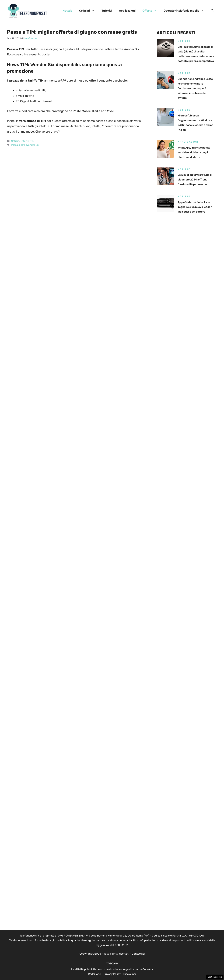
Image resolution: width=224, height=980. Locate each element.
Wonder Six (33, 145)
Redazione (94, 974)
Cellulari (89, 11)
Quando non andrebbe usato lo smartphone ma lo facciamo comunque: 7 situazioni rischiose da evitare (195, 88)
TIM (32, 141)
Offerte (151, 11)
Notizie (67, 11)
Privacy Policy (112, 974)
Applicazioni (127, 11)
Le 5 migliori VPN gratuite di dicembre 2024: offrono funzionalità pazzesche (195, 180)
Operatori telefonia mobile (185, 11)
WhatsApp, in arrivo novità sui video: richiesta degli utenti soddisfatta (194, 152)
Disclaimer (130, 974)
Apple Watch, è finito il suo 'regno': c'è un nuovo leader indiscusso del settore (195, 207)
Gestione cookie (215, 977)
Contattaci (138, 954)
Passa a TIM (18, 145)
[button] (212, 11)
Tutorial (107, 11)
